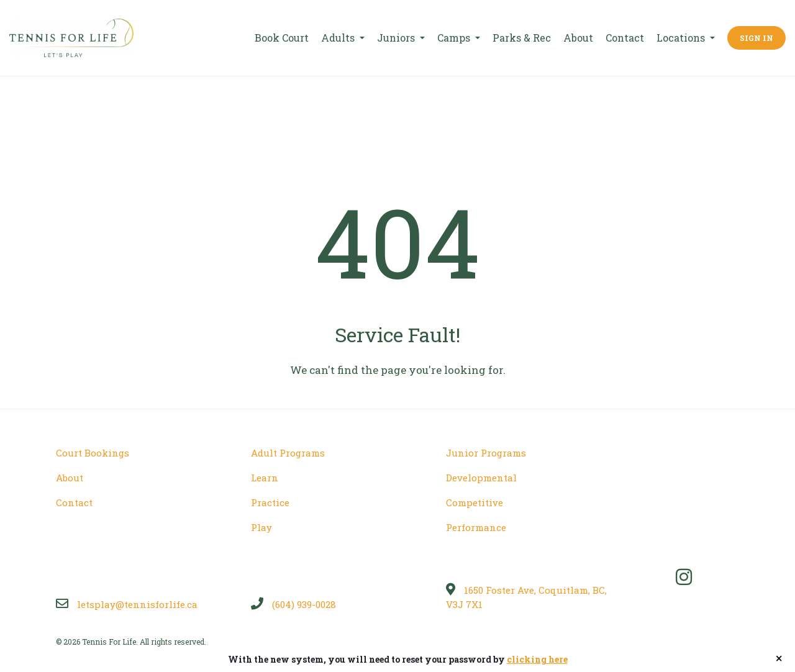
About (578, 38)
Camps (455, 38)
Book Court (282, 38)
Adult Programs (288, 453)
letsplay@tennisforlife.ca (127, 604)
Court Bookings (93, 453)
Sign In (756, 38)
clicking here (537, 659)
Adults (339, 38)
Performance (476, 527)
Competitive (475, 502)
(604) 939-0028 (293, 604)
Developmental (481, 478)
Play (261, 527)
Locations (682, 38)
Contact (625, 38)
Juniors (397, 38)
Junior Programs (486, 453)
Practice (270, 502)
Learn (265, 478)
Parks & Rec (522, 38)
